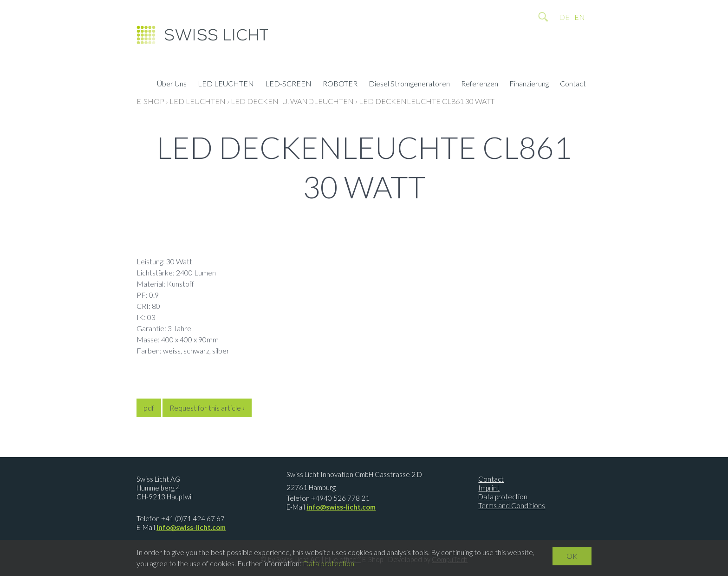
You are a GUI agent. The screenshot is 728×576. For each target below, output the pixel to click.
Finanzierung (529, 85)
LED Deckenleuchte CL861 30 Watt (427, 101)
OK (572, 556)
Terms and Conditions (512, 505)
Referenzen (480, 85)
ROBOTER (340, 85)
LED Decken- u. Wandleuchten (292, 101)
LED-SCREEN (288, 85)
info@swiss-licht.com (191, 527)
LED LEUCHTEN (226, 85)
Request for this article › (207, 408)
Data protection (503, 497)
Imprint (489, 488)
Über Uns (172, 85)
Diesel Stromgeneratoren (409, 85)
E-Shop (150, 101)
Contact (573, 85)
